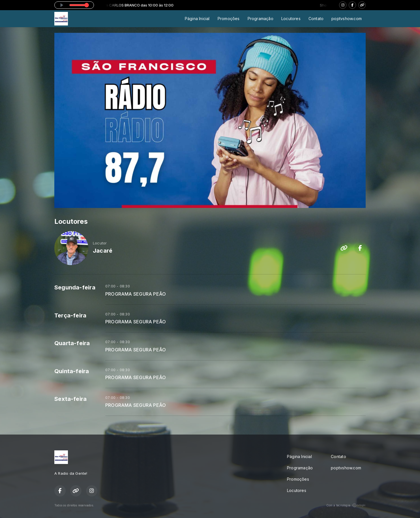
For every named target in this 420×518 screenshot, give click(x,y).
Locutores (291, 19)
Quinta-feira (72, 371)
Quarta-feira (72, 343)
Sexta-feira (70, 399)
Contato (316, 19)
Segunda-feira (75, 287)
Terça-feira (70, 315)
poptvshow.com (347, 19)
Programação (261, 19)
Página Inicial (197, 19)
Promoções (229, 19)
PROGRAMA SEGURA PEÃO (136, 294)
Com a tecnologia (346, 505)
